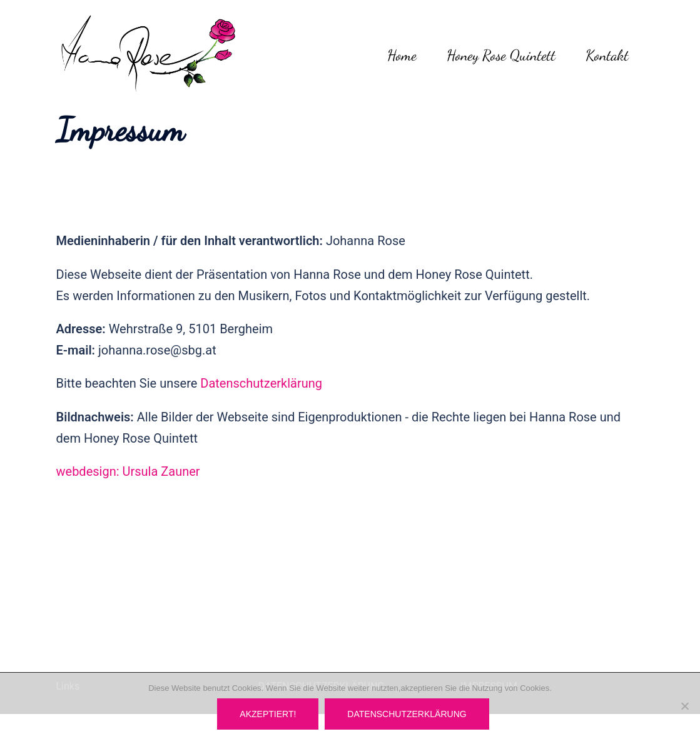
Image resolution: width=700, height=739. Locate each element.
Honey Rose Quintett (501, 55)
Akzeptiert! (268, 714)
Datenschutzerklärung (261, 383)
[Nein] (684, 706)
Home (402, 55)
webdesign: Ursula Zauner (128, 471)
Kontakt (607, 55)
